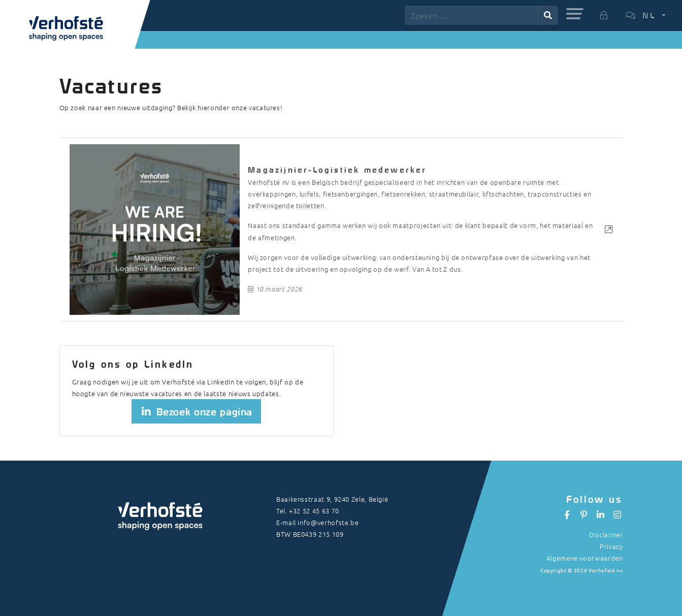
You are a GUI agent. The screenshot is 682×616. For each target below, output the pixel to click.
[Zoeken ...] (472, 15)
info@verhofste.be (328, 522)
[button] (575, 14)
